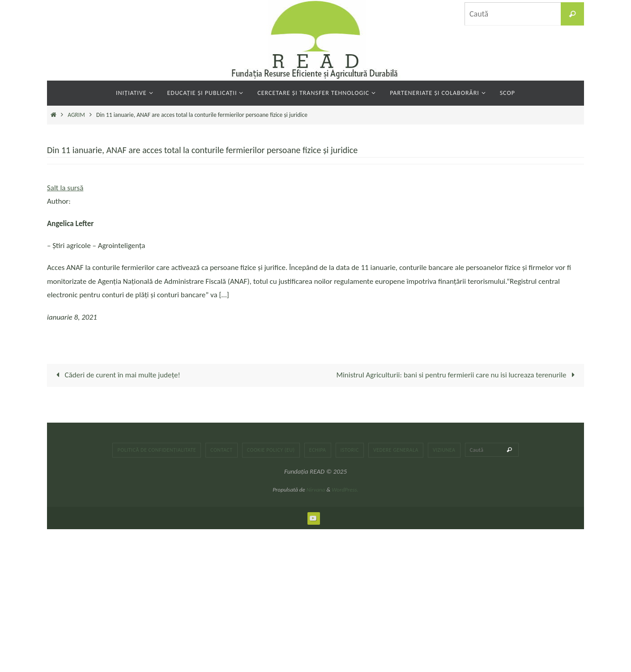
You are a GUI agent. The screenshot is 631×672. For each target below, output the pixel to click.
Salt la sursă (65, 188)
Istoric (350, 450)
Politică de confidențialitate (157, 450)
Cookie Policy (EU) (271, 450)
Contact (222, 450)
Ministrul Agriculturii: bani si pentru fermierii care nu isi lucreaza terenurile (457, 375)
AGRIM (76, 115)
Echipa (318, 450)
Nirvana (316, 490)
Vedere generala (396, 450)
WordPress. (345, 490)
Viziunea (444, 450)
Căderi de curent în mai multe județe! (116, 375)
